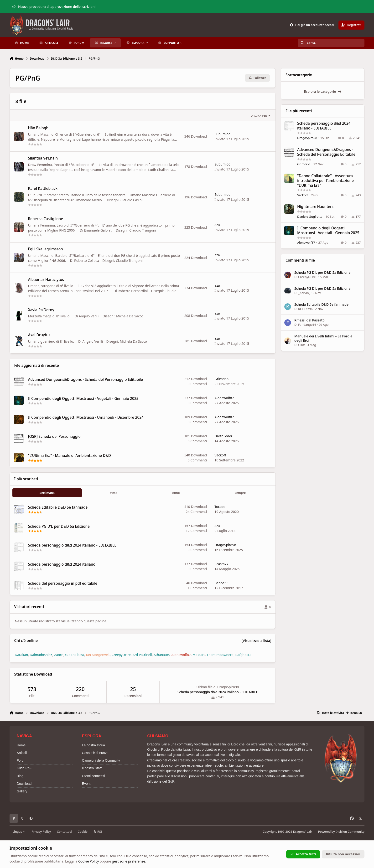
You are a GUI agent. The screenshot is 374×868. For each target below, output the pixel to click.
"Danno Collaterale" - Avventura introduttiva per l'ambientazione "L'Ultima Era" (325, 181)
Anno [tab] (176, 493)
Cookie (83, 832)
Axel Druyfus (39, 335)
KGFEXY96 (306, 309)
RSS (98, 832)
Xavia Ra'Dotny (41, 310)
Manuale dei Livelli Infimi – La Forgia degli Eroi (323, 338)
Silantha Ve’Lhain (43, 158)
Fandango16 (307, 325)
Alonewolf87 (224, 398)
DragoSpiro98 (225, 545)
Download (24, 784)
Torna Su (354, 713)
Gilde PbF (24, 768)
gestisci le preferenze (128, 861)
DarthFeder (223, 436)
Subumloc (222, 134)
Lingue (19, 832)
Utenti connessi (93, 776)
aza (217, 225)
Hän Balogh (38, 128)
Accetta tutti (303, 854)
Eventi (87, 784)
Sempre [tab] (240, 493)
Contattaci (64, 832)
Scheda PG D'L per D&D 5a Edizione (59, 526)
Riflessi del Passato (309, 320)
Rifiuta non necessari (343, 854)
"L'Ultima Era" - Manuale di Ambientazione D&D (69, 456)
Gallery (22, 791)
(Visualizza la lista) (256, 641)
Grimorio (221, 379)
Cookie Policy (88, 861)
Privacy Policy (41, 832)
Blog (20, 776)
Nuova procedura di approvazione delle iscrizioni (54, 7)
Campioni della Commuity (101, 760)
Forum (21, 760)
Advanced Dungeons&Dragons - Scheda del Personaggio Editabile (85, 380)
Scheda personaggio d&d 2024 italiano (62, 565)
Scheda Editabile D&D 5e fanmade (58, 507)
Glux (302, 345)
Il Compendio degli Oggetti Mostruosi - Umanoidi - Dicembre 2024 (86, 418)
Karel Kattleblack (43, 189)
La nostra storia (94, 745)
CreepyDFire (307, 277)
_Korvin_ (304, 293)
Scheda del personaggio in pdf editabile (63, 584)
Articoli (22, 753)
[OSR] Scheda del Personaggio (54, 437)
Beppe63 (221, 583)
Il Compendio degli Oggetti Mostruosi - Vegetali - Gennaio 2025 (83, 399)
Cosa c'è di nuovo (95, 753)
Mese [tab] (113, 493)
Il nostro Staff (92, 768)
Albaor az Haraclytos (46, 280)
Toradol (220, 507)
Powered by (341, 832)
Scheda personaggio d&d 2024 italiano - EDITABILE (72, 545)
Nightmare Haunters (315, 207)
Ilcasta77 (221, 564)
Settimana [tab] (47, 493)
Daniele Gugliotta (310, 217)
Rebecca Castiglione (45, 219)
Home (21, 745)
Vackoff (220, 455)
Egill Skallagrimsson (45, 249)
